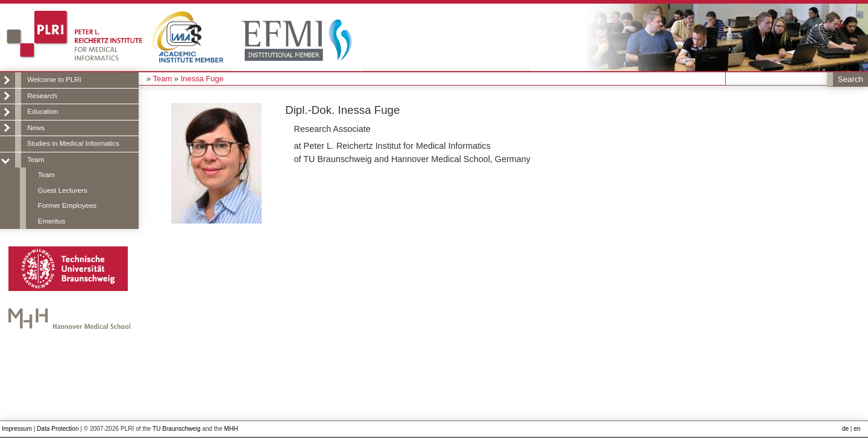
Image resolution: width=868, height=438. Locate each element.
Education (42, 111)
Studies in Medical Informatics (73, 143)
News (36, 128)
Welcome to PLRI (54, 80)
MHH (231, 429)
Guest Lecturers (63, 190)
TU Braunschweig (177, 429)
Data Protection (58, 429)
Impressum (17, 429)
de (845, 429)
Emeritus (52, 221)
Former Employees (67, 205)
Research (42, 96)
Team (36, 160)
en (857, 429)
